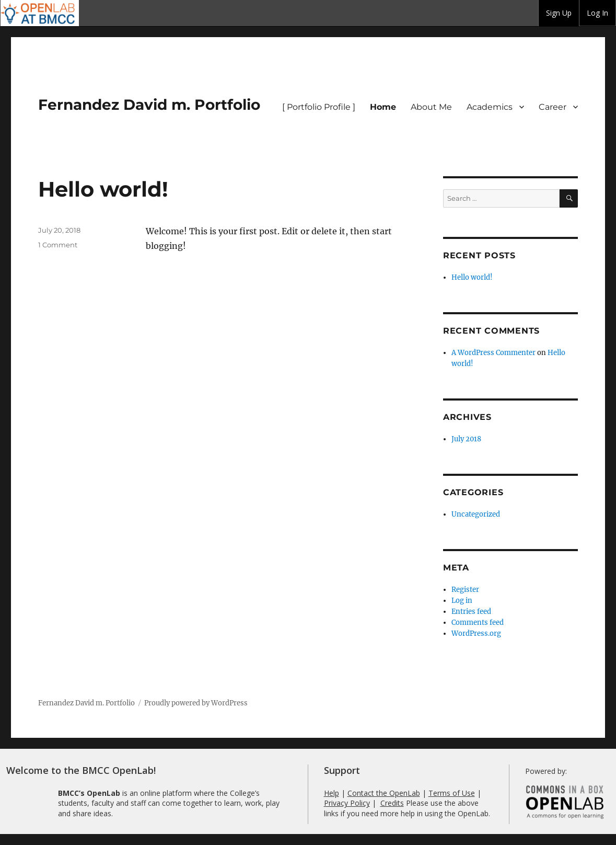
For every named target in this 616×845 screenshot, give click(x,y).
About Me (431, 107)
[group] (559, 13)
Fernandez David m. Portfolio (149, 105)
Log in (462, 601)
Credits (392, 803)
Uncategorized (476, 514)
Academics (490, 107)
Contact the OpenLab (384, 793)
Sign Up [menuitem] (559, 13)
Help (332, 793)
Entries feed (471, 612)
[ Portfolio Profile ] (319, 107)
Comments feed (478, 623)
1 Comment (58, 245)
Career (553, 107)
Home (383, 107)
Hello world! (103, 189)
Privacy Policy (347, 803)
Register (465, 590)
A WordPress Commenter (493, 353)
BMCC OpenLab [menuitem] (40, 13)
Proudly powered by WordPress (196, 703)
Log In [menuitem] (597, 13)
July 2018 (466, 439)
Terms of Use (452, 793)
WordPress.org (476, 633)
